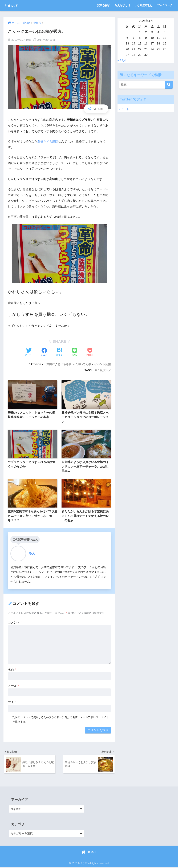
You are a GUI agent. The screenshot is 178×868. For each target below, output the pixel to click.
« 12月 (122, 60)
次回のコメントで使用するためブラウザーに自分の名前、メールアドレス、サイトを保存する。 (61, 720)
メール (13, 686)
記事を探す (104, 5)
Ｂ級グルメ (104, 370)
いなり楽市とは (144, 5)
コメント (15, 623)
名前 (12, 670)
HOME (89, 853)
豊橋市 (50, 364)
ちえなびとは (122, 5)
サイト (12, 702)
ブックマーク (165, 5)
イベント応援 (103, 364)
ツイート (123, 109)
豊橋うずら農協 (48, 142)
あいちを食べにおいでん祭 (74, 364)
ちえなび (13, 5)
